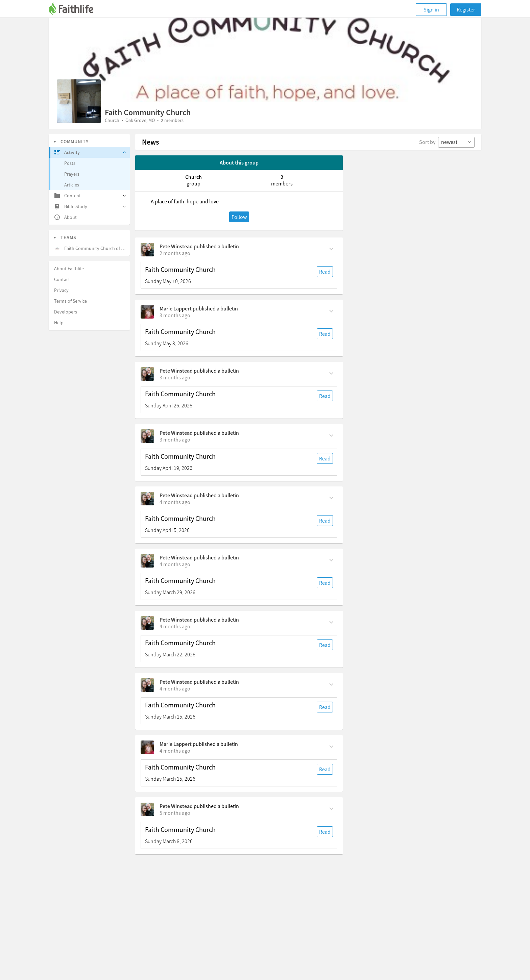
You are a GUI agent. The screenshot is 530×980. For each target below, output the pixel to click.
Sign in (431, 9)
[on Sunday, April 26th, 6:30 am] (175, 377)
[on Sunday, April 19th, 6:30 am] (175, 439)
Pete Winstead (176, 246)
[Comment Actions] (331, 248)
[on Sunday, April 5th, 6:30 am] (175, 502)
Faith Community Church (180, 270)
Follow (239, 217)
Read (325, 272)
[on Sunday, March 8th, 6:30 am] (175, 813)
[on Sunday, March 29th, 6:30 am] (175, 564)
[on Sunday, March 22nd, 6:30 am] (175, 626)
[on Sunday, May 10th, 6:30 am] (175, 253)
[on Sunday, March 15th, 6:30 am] (175, 688)
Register (466, 9)
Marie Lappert (176, 308)
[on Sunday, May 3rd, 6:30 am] (175, 315)
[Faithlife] (75, 10)
